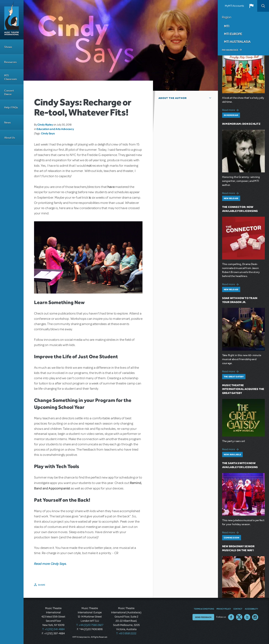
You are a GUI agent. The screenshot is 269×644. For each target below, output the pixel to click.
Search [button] (263, 6)
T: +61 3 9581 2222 (126, 634)
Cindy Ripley (45, 125)
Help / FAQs (11, 107)
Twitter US (239, 617)
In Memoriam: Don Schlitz (241, 124)
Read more (231, 110)
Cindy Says (48, 133)
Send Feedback (203, 617)
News (7, 123)
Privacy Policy (224, 609)
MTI (227, 26)
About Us (10, 138)
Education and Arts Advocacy (55, 129)
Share (42, 585)
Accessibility (251, 609)
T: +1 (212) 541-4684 (53, 629)
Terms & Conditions (204, 609)
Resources (10, 62)
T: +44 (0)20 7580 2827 (90, 625)
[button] (251, 6)
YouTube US (247, 617)
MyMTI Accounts (234, 6)
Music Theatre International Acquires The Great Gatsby (243, 389)
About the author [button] (173, 98)
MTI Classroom (11, 77)
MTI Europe (233, 34)
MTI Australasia (237, 42)
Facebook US (231, 617)
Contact (238, 609)
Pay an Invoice (230, 50)
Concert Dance (9, 92)
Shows (8, 47)
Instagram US (255, 617)
